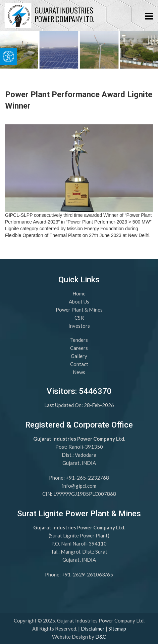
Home (79, 293)
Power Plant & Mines (79, 310)
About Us (79, 301)
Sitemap (117, 629)
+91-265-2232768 (87, 478)
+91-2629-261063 (83, 574)
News (79, 372)
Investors (79, 326)
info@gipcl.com (79, 486)
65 (110, 574)
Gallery (79, 356)
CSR (79, 318)
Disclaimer (93, 629)
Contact (79, 364)
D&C (101, 637)
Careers (79, 348)
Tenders (79, 340)
